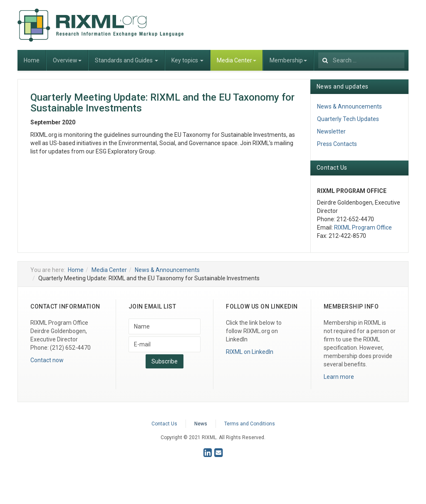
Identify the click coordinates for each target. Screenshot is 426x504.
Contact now (47, 360)
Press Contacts (337, 144)
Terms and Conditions (250, 424)
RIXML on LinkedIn (250, 352)
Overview (67, 60)
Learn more (339, 377)
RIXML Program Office (363, 227)
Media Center (237, 60)
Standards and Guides (126, 60)
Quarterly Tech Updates (348, 119)
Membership (288, 60)
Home (32, 60)
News (201, 424)
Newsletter (331, 131)
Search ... (318, 50)
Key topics (187, 60)
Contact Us (164, 424)
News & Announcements (349, 106)
